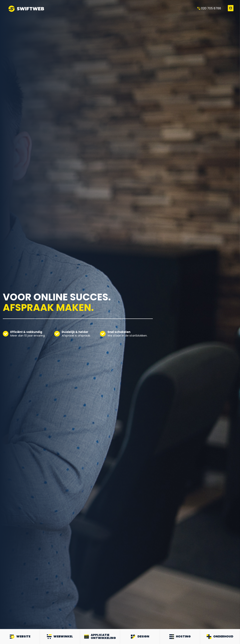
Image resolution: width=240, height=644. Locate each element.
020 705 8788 (209, 8)
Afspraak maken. (48, 307)
